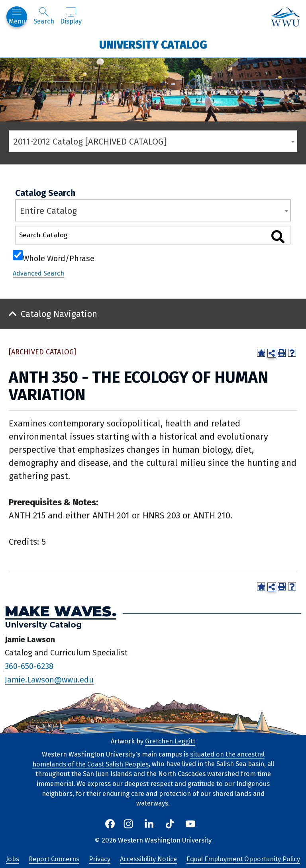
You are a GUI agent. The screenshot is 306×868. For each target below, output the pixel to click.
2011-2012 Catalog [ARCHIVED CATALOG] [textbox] (90, 142)
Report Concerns (54, 859)
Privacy (100, 859)
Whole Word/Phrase (59, 258)
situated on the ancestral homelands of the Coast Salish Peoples (148, 759)
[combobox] (153, 141)
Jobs (13, 859)
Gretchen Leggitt (170, 741)
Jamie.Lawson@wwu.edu (49, 680)
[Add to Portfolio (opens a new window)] (261, 353)
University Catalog (153, 44)
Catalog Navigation (59, 314)
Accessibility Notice (148, 859)
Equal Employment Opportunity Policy (243, 859)
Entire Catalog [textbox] (48, 211)
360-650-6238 (29, 666)
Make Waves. (61, 611)
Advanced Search (38, 273)
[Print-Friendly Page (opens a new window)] (282, 353)
